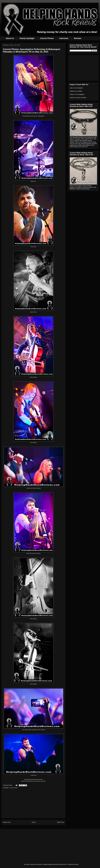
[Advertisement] (33, 805)
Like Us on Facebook (76, 88)
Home (34, 822)
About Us (10, 38)
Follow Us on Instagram (77, 94)
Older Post (60, 822)
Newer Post (7, 822)
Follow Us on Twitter (76, 91)
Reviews (78, 38)
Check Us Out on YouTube (78, 98)
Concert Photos (47, 38)
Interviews (64, 38)
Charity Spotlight (27, 38)
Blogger (76, 864)
